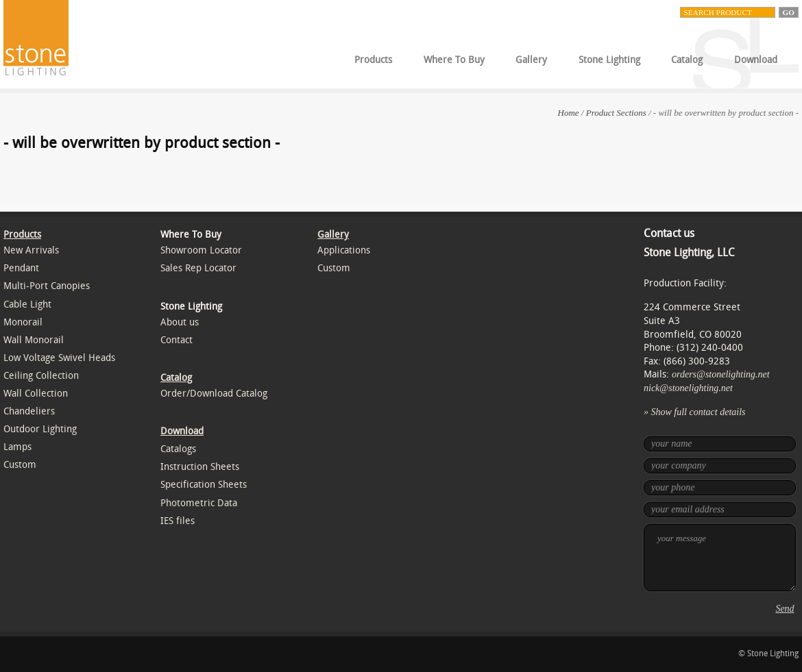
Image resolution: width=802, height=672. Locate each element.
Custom (20, 465)
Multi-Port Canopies (47, 286)
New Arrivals (31, 250)
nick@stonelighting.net (688, 388)
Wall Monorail (34, 340)
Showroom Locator (201, 250)
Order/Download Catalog (214, 394)
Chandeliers (29, 411)
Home (569, 113)
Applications (344, 250)
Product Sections (616, 113)
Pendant (21, 268)
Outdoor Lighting (40, 429)
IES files (178, 521)
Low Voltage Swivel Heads (59, 358)
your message (720, 558)
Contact (177, 340)
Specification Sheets (204, 485)
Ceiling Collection (41, 376)
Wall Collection (36, 394)
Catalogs (178, 449)
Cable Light (27, 304)
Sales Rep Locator (198, 268)
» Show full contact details (695, 412)
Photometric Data (199, 503)
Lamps (17, 447)
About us (180, 322)
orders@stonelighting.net (721, 374)
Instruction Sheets (200, 467)
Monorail (23, 322)
